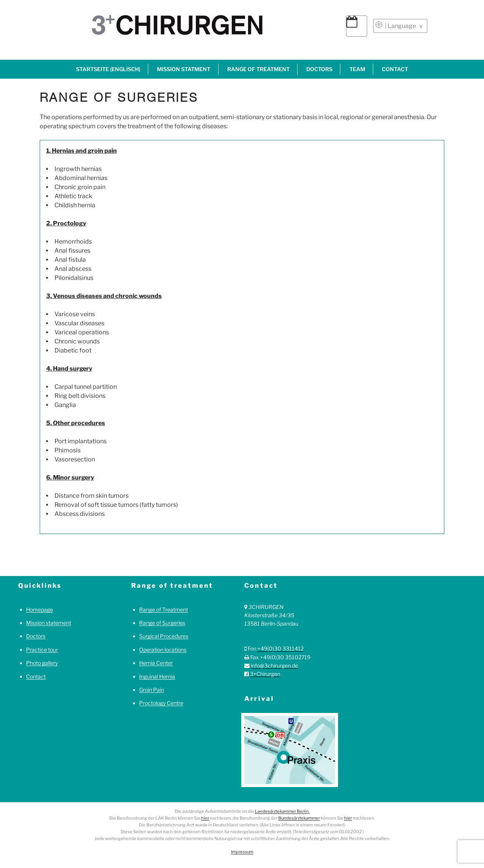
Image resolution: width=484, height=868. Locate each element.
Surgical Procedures (164, 636)
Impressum (242, 852)
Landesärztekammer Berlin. (282, 811)
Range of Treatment (164, 609)
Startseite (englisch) (108, 69)
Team (357, 69)
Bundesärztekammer (299, 818)
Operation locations (163, 650)
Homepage (40, 609)
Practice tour (42, 650)
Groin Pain (152, 690)
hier (205, 818)
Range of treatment (258, 69)
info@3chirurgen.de (274, 665)
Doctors (319, 69)
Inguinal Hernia (157, 676)
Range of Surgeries (162, 623)
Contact (395, 69)
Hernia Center (156, 663)
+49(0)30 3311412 (281, 648)
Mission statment (184, 69)
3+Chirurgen (265, 674)
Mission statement (49, 623)
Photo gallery (42, 663)
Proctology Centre (161, 703)
